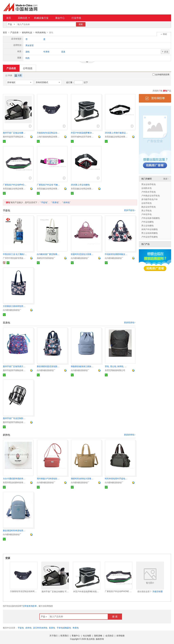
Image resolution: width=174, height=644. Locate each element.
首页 (9, 18)
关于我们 (54, 635)
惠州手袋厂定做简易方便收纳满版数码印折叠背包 (15, 366)
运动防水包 (146, 188)
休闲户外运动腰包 (150, 229)
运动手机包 (146, 203)
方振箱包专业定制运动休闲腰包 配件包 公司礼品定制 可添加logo (49, 133)
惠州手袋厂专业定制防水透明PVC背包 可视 (15, 418)
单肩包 (76, 628)
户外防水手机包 (149, 192)
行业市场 (76, 18)
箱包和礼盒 (27, 33)
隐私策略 (98, 635)
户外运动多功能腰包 (151, 218)
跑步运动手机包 (149, 207)
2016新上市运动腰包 (80, 185)
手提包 (44, 202)
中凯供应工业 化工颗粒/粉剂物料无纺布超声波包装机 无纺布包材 (15, 254)
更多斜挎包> (130, 435)
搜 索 (115, 616)
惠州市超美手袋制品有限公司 (15, 137)
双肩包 (55, 202)
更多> (166, 179)
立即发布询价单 (30, 606)
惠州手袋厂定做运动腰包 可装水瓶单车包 (15, 133)
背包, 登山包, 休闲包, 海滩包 (117, 366)
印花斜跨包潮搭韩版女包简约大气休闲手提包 (117, 254)
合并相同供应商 (161, 74)
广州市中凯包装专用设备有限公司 (15, 258)
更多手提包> (130, 210)
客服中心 (76, 635)
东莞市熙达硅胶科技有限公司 (15, 482)
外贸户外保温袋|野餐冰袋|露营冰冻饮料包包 (83, 133)
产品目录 (14, 33)
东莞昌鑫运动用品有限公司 (117, 137)
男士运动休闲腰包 (150, 233)
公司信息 (28, 68)
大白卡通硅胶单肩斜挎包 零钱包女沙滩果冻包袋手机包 (15, 478)
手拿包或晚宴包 (64, 628)
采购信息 (24, 18)
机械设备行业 (41, 18)
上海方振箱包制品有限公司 (49, 137)
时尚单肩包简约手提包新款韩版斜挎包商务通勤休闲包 (117, 478)
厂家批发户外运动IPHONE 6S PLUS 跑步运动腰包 (15, 185)
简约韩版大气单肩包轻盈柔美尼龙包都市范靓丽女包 (49, 478)
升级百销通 (158, 591)
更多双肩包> (130, 322)
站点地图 (87, 635)
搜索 (81, 24)
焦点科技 (91, 639)
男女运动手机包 (149, 184)
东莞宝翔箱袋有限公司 (115, 370)
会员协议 (109, 635)
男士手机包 (146, 210)
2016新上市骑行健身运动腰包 (117, 133)
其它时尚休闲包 (40, 628)
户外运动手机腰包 (150, 237)
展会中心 (60, 18)
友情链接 (120, 635)
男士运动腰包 (147, 225)
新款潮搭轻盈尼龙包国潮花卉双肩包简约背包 (49, 366)
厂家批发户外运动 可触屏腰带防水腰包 (49, 185)
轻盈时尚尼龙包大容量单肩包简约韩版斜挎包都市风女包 (83, 254)
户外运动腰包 (147, 222)
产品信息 (11, 68)
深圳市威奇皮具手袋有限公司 (83, 137)
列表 (9, 75)
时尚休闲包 (41, 33)
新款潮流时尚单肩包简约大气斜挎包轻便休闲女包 (15, 530)
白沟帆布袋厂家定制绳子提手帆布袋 (49, 254)
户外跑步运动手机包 (151, 195)
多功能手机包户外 (150, 199)
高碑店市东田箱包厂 (46, 258)
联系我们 (65, 635)
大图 (18, 75)
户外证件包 (146, 214)
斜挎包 (67, 202)
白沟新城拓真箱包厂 (80, 258)
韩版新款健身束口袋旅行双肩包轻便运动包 (83, 366)
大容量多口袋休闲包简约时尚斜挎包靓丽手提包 (15, 306)
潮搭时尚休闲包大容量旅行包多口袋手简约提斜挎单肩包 (83, 478)
